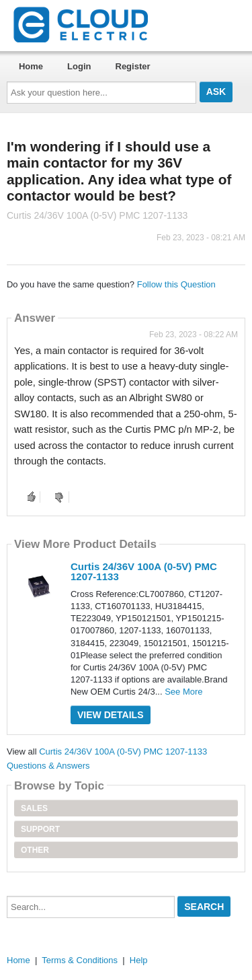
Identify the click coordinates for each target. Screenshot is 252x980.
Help (139, 960)
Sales (34, 808)
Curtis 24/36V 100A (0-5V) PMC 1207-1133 (144, 571)
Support (40, 829)
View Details (111, 715)
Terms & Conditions (80, 960)
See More (183, 692)
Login (79, 66)
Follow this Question (176, 284)
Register (133, 66)
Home (31, 66)
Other (35, 850)
